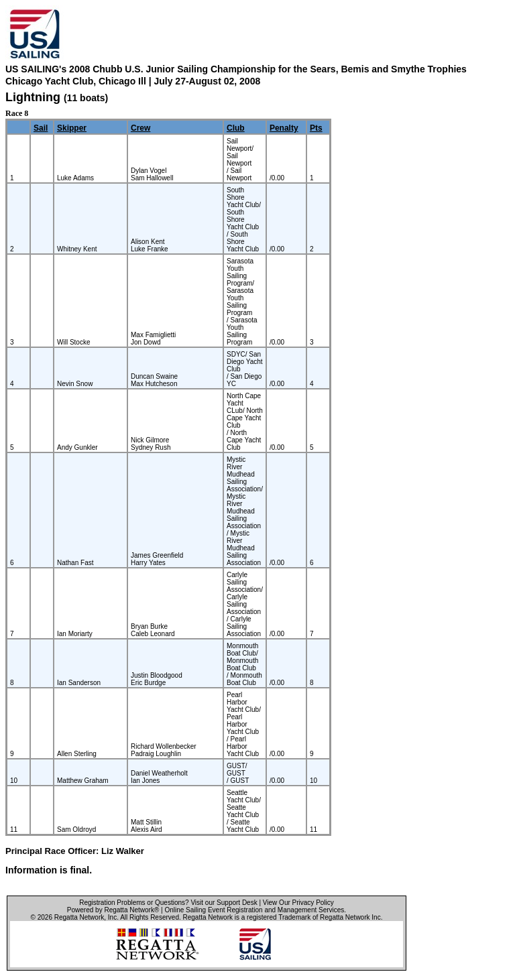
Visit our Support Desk (224, 903)
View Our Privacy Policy (298, 903)
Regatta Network (79, 917)
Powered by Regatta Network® (113, 910)
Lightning (33, 97)
